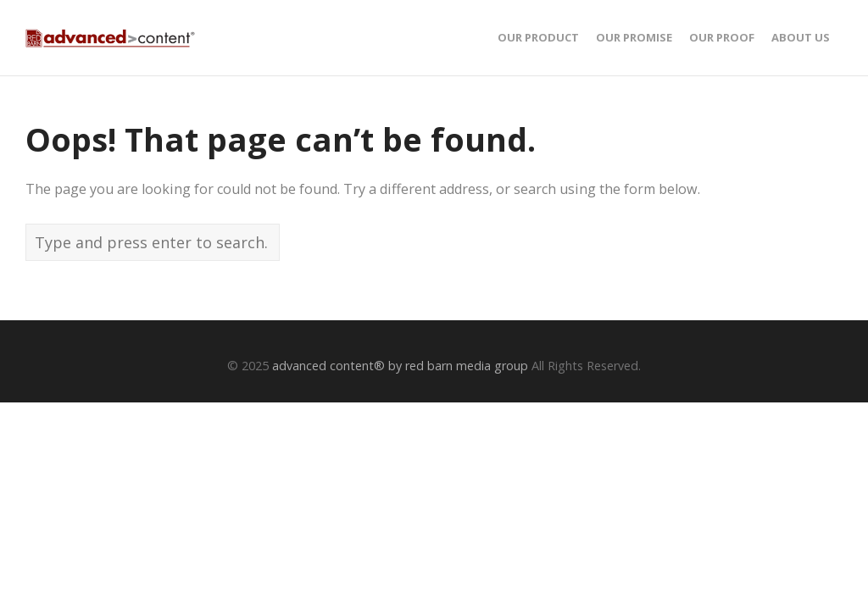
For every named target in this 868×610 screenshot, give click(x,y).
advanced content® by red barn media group (400, 366)
